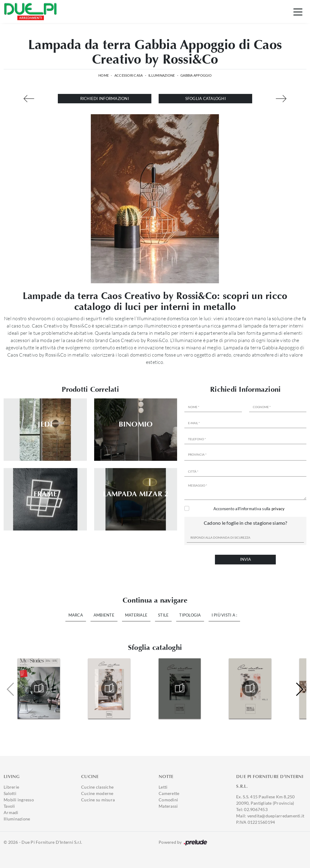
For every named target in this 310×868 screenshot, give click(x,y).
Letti (163, 787)
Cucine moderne (97, 793)
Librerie (11, 787)
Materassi (168, 806)
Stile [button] (163, 615)
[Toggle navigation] (298, 12)
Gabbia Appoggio (196, 75)
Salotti (10, 793)
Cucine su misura (98, 800)
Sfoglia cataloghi (206, 98)
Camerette (169, 793)
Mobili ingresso (19, 800)
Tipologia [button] (190, 615)
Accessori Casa (129, 75)
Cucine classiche (97, 787)
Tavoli (9, 806)
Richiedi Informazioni (105, 98)
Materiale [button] (136, 615)
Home (104, 75)
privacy (278, 509)
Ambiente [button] (104, 615)
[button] (299, 689)
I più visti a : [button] (224, 615)
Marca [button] (76, 615)
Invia (246, 559)
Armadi (11, 812)
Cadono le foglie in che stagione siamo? (246, 523)
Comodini (168, 800)
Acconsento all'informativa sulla (249, 509)
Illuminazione (162, 75)
